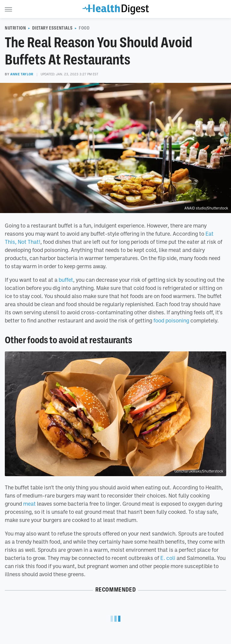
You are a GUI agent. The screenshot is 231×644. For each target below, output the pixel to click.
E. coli (168, 558)
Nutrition (15, 28)
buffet (66, 280)
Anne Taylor (22, 74)
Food (84, 28)
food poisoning (171, 320)
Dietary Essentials (52, 28)
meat (29, 504)
